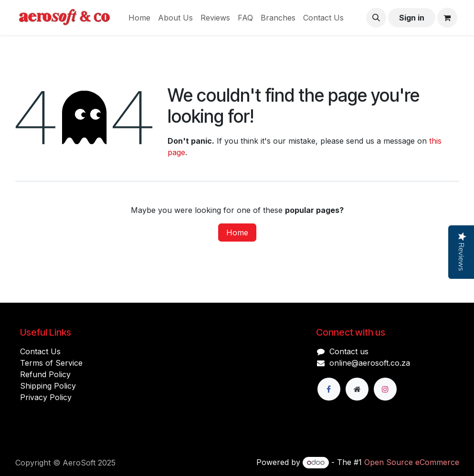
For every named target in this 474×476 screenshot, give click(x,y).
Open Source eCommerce (412, 462)
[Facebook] (329, 389)
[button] (376, 18)
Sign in (412, 18)
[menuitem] (139, 18)
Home (237, 233)
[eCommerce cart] (447, 18)
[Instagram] (385, 389)
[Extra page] (357, 389)
